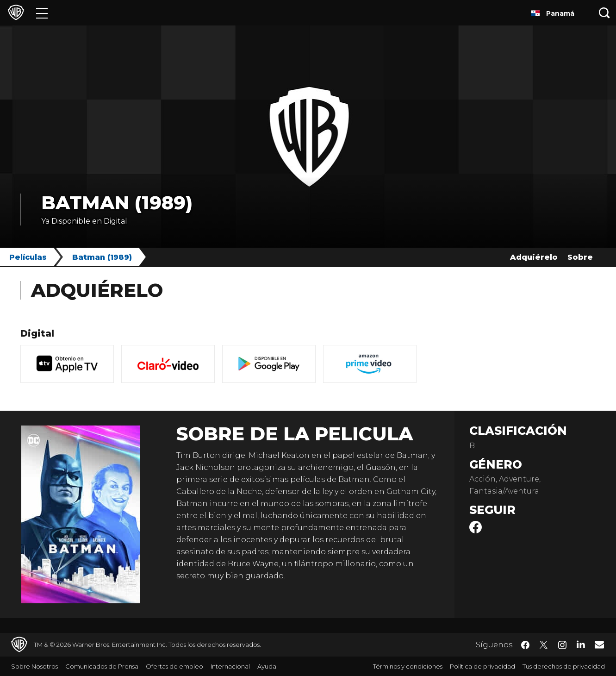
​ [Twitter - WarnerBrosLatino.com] (544, 645)
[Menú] (42, 13)
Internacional (230, 666)
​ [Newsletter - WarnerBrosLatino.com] (599, 645)
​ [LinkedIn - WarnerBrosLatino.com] (581, 644)
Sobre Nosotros (34, 666)
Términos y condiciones (408, 666)
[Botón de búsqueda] (604, 13)
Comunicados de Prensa (102, 666)
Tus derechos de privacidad (564, 666)
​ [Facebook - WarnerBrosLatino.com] (525, 645)
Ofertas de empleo (174, 666)
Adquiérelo (534, 257)
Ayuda (267, 666)
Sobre (580, 257)
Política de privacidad (482, 666)
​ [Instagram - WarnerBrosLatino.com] (562, 645)
